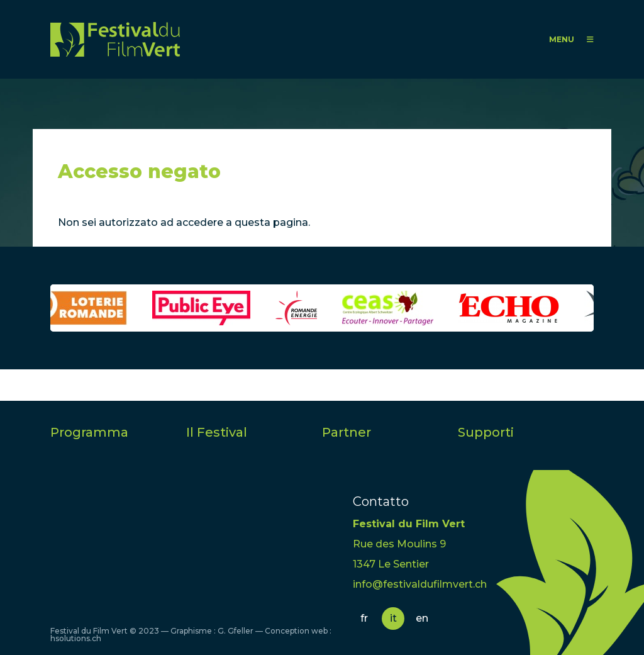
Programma (89, 432)
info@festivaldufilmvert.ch (420, 584)
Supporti (486, 432)
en (422, 618)
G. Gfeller (236, 631)
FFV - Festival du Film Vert (115, 39)
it (393, 618)
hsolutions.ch (76, 638)
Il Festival (217, 432)
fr (364, 618)
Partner (347, 432)
